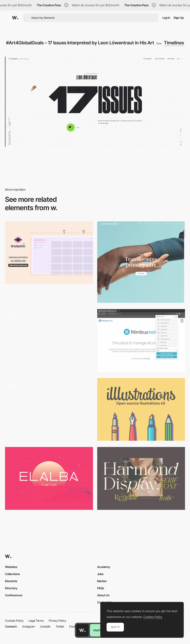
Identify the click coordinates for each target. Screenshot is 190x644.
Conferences (14, 595)
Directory (11, 588)
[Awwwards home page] (82, 630)
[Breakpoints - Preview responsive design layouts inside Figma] (49, 253)
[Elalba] (49, 478)
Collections (12, 574)
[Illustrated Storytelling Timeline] (49, 340)
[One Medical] (141, 262)
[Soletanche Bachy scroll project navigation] (49, 409)
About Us (103, 595)
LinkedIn (45, 626)
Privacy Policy (57, 621)
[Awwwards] (15, 18)
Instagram (29, 626)
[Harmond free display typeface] (141, 478)
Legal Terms (36, 621)
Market (102, 581)
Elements (11, 581)
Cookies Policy (14, 621)
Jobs (100, 574)
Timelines (174, 43)
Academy (104, 567)
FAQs (101, 588)
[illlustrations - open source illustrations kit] (141, 409)
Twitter (60, 626)
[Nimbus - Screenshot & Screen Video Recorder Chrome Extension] (141, 340)
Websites (11, 567)
